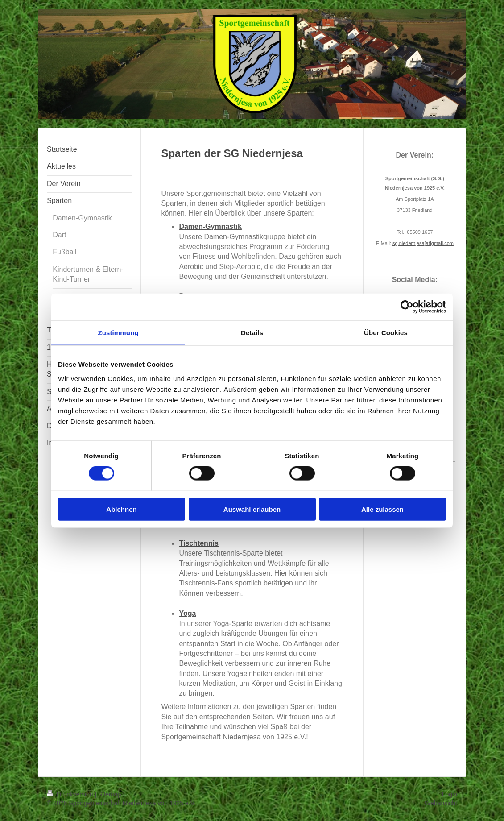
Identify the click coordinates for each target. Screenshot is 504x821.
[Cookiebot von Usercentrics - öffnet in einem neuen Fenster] (407, 307)
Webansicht (441, 803)
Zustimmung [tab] (118, 333)
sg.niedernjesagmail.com (423, 243)
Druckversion (71, 794)
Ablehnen (121, 509)
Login (450, 794)
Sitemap (109, 794)
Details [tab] (252, 333)
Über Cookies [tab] (386, 333)
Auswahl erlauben (252, 509)
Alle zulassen (382, 509)
